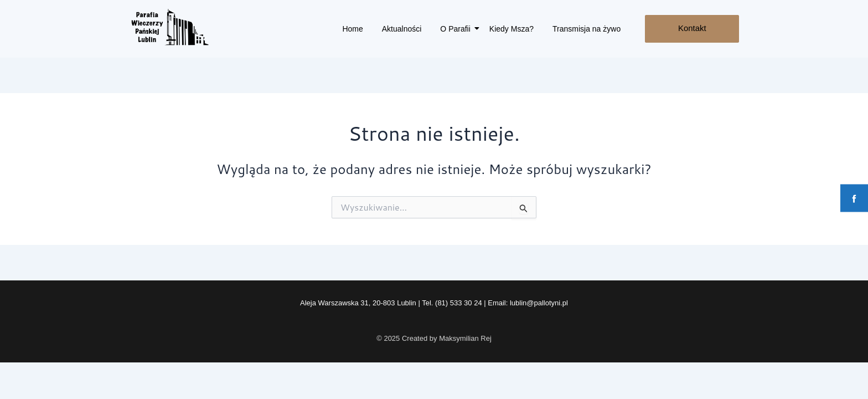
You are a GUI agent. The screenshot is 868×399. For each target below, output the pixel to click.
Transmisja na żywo (587, 29)
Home (352, 29)
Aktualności (402, 29)
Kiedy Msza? (512, 29)
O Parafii (457, 29)
